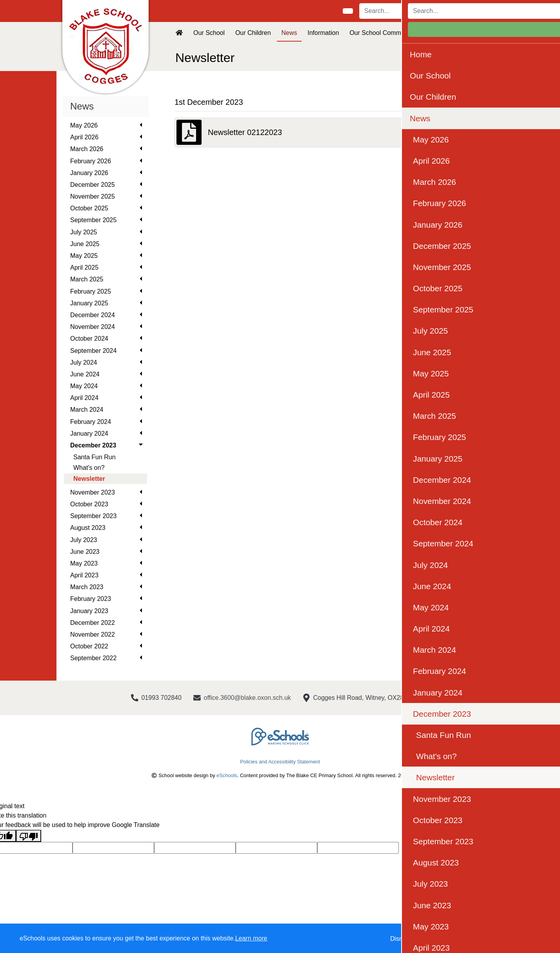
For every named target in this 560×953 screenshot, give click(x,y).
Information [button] (323, 33)
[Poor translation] (29, 836)
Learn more (251, 938)
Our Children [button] (253, 33)
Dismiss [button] (401, 939)
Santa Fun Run (95, 457)
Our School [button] (209, 33)
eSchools (227, 775)
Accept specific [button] (446, 939)
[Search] (404, 11)
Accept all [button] (509, 939)
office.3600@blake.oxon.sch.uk (247, 698)
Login (485, 11)
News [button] (289, 33)
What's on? (89, 468)
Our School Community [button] (382, 33)
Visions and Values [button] (451, 33)
